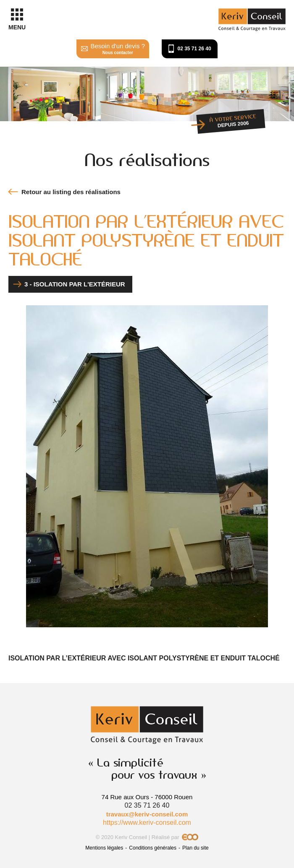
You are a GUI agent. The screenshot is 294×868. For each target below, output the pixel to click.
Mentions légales (104, 848)
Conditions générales (153, 848)
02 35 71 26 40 (194, 49)
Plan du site (196, 848)
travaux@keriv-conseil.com (147, 814)
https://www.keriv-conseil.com (147, 823)
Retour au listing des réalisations (71, 192)
